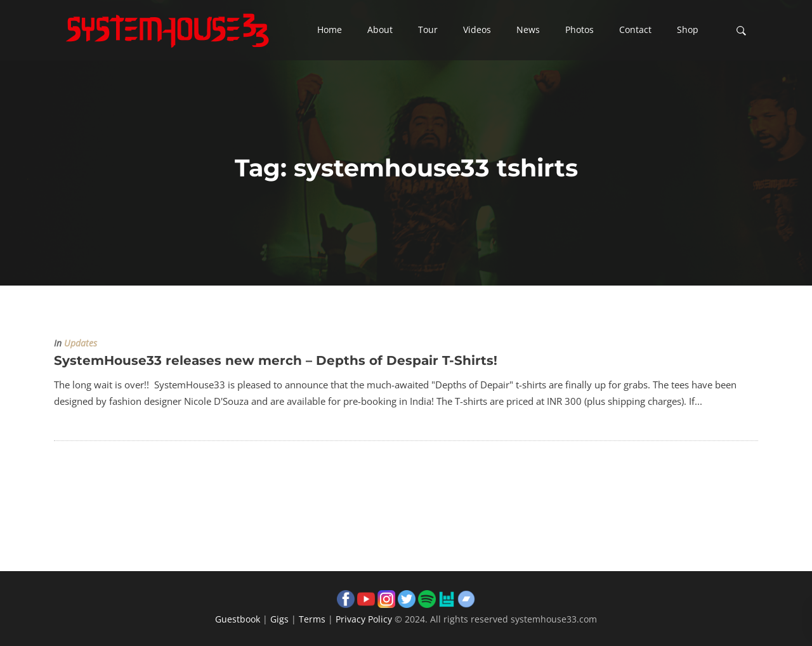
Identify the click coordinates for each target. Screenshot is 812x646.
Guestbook (238, 619)
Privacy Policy (364, 619)
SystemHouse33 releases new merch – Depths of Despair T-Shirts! (276, 360)
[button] (330, 30)
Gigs (279, 619)
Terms (312, 619)
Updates (81, 343)
